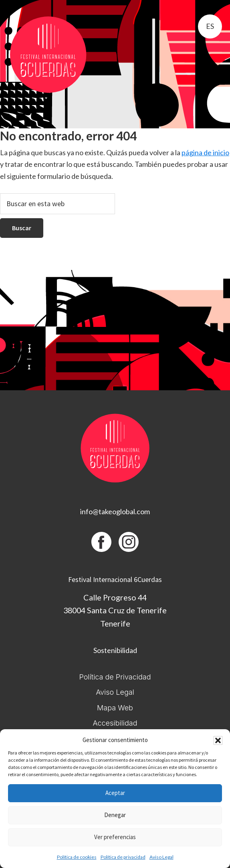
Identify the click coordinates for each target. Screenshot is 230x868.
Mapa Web (115, 708)
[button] (218, 740)
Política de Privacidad (115, 677)
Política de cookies (77, 857)
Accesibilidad (115, 723)
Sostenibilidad (115, 650)
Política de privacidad (123, 857)
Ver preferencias (115, 837)
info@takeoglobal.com (115, 511)
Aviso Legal (161, 857)
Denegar (115, 815)
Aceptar (115, 793)
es (210, 26)
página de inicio (205, 152)
